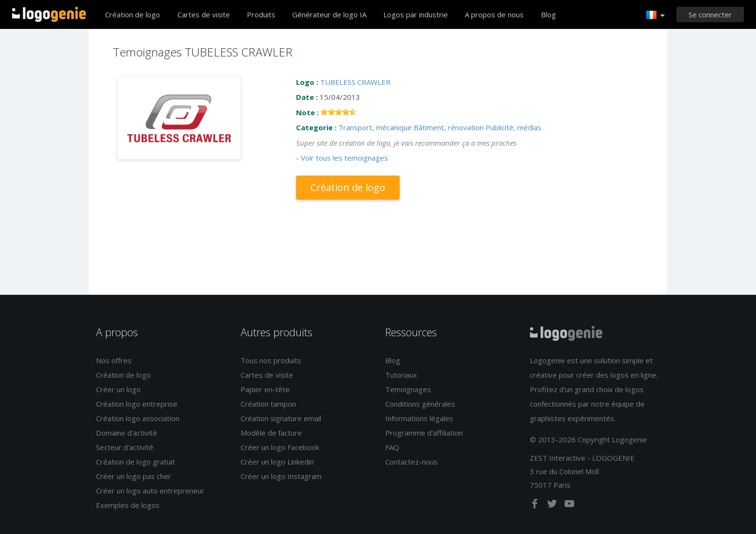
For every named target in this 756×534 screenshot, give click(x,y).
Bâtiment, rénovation (449, 127)
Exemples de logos (128, 505)
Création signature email (281, 418)
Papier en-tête (265, 389)
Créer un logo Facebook (280, 447)
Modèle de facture (271, 433)
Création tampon (268, 404)
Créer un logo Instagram (281, 476)
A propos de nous (494, 14)
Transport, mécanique (375, 127)
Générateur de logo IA (329, 14)
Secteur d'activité (125, 447)
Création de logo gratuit (135, 462)
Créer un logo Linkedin (277, 462)
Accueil (49, 14)
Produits (261, 14)
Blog (548, 14)
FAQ (392, 447)
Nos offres (114, 360)
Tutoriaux (401, 375)
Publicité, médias (513, 127)
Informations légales (419, 418)
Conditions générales (420, 404)
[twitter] (553, 506)
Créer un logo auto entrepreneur (150, 491)
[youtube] (569, 506)
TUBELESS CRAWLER (355, 82)
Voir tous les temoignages (344, 158)
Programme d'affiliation (424, 433)
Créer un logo (118, 389)
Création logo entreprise (137, 404)
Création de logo (133, 14)
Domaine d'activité (127, 433)
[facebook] (536, 506)
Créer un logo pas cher (134, 476)
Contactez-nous (412, 462)
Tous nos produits (271, 360)
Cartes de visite (204, 14)
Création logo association (138, 418)
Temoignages (408, 389)
